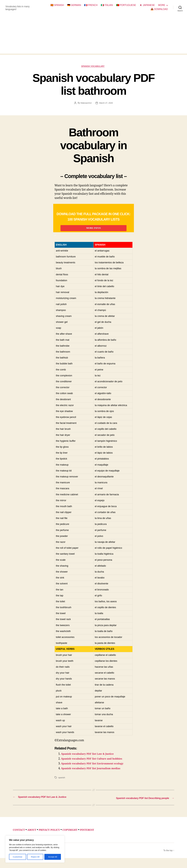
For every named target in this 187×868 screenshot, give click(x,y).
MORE (162, 5)
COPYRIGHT (77, 836)
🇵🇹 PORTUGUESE (126, 5)
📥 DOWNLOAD (159, 9)
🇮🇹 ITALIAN (107, 5)
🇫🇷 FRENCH (91, 5)
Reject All (35, 857)
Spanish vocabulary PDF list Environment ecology (97, 770)
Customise (17, 857)
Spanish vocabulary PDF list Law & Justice (91, 760)
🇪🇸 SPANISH (57, 5)
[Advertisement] (94, 35)
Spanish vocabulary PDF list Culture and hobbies (96, 765)
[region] (35, 849)
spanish (62, 784)
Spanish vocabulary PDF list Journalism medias (95, 774)
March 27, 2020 (106, 104)
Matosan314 (86, 104)
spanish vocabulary (93, 67)
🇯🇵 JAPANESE (147, 5)
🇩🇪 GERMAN (74, 5)
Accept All (53, 857)
